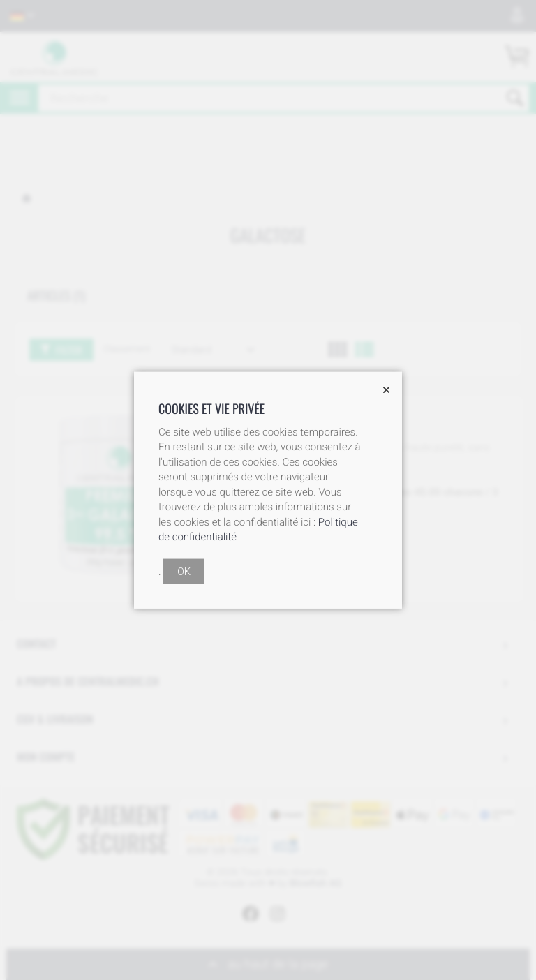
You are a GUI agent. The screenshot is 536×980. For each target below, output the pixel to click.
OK (184, 571)
